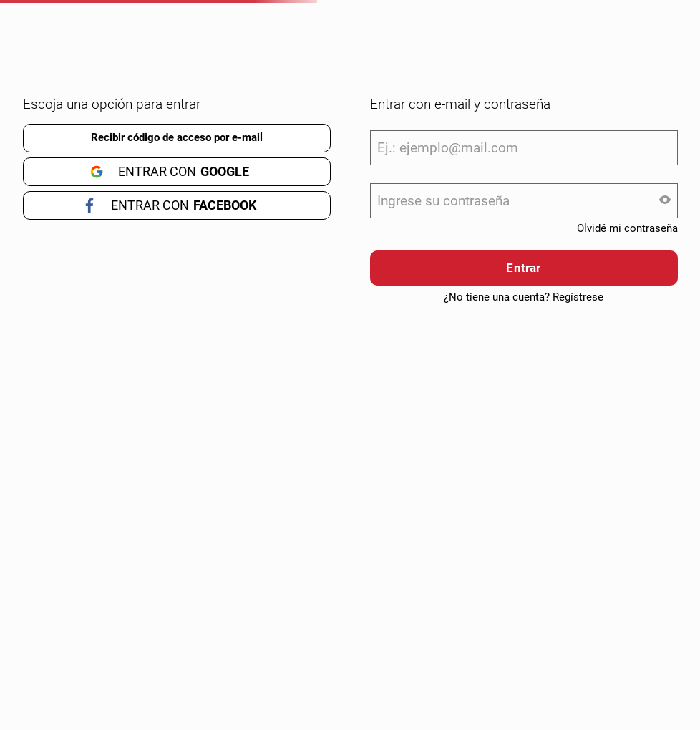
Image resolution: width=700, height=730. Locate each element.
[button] (665, 201)
